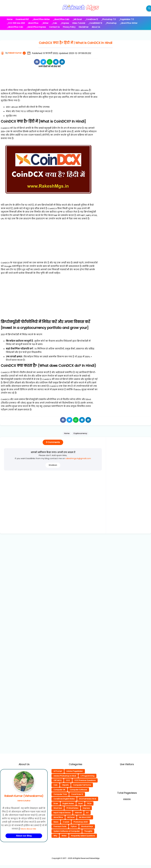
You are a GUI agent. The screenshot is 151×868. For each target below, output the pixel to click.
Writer (64, 836)
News (56, 822)
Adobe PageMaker (75, 771)
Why (55, 836)
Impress (86, 808)
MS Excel (71, 817)
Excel (80, 803)
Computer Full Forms (82, 785)
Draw (56, 803)
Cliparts (65, 785)
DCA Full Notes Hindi (88, 799)
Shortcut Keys (87, 826)
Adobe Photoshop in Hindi (65, 776)
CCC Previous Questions (85, 780)
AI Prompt (58, 771)
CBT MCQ (58, 780)
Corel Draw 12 (77, 794)
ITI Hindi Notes (72, 808)
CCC (68, 780)
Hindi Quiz (58, 808)
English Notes (68, 803)
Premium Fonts (60, 826)
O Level (66, 822)
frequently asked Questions (83, 836)
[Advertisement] (50, 81)
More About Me (28, 829)
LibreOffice (58, 817)
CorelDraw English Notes (64, 799)
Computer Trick (60, 794)
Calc (56, 785)
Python (74, 826)
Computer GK (59, 790)
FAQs (89, 803)
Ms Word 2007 (85, 817)
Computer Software (78, 790)
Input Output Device (62, 813)
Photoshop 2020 (81, 822)
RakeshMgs (94, 858)
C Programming (87, 776)
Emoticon (53, 465)
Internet (78, 813)
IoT (87, 813)
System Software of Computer (67, 831)
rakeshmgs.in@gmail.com (78, 458)
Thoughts (88, 831)
